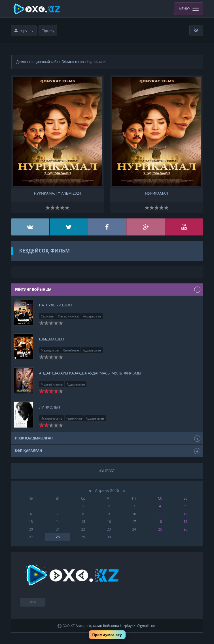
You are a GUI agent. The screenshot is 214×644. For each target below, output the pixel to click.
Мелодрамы (50, 350)
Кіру (24, 31)
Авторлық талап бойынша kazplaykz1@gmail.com (116, 626)
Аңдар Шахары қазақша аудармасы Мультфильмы (90, 373)
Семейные (71, 350)
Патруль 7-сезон (56, 305)
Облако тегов (73, 62)
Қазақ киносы (69, 316)
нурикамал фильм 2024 (57, 193)
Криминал (74, 418)
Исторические (52, 418)
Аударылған (92, 316)
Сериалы (48, 316)
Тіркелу (48, 31)
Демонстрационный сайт (37, 62)
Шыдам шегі (52, 339)
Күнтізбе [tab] (107, 471)
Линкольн (50, 407)
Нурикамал (157, 193)
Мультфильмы (52, 384)
